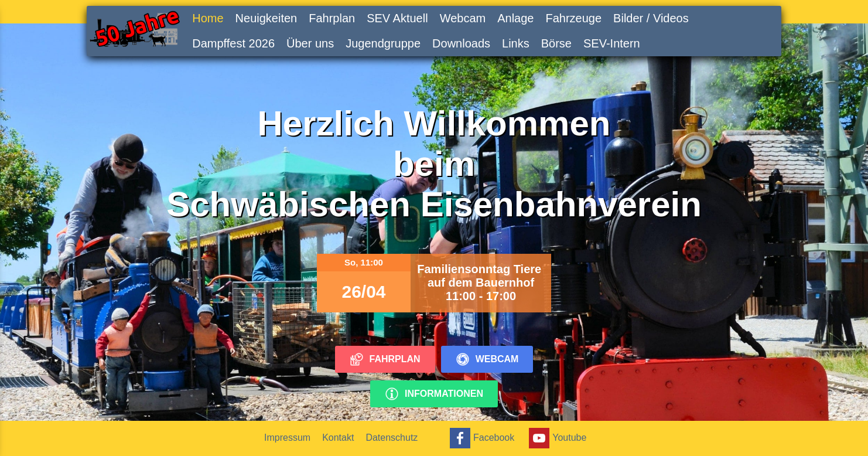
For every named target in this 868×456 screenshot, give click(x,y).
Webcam (463, 18)
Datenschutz (392, 438)
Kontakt (338, 438)
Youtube (556, 438)
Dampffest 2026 (233, 43)
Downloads (461, 43)
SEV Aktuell (397, 18)
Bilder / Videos (651, 18)
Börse (556, 43)
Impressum (287, 438)
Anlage (515, 18)
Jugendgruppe (383, 43)
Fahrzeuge (573, 18)
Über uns (310, 43)
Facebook (481, 438)
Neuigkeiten (266, 18)
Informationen (434, 394)
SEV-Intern (612, 43)
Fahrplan (332, 18)
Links (516, 43)
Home (208, 18)
